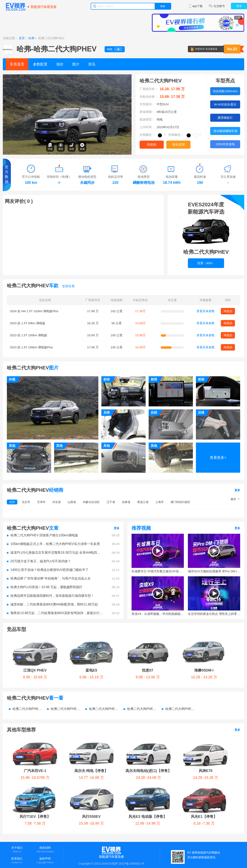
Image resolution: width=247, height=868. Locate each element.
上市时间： (147, 127)
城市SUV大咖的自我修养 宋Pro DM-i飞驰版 (214, 571)
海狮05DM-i (134, 640)
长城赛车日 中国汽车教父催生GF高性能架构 (158, 571)
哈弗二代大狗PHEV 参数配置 (26, 679)
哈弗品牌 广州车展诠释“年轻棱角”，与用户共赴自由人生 (49, 578)
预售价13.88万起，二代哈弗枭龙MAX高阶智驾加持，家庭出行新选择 (55, 613)
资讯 (92, 64)
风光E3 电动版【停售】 (69, 726)
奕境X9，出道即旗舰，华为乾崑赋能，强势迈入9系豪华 (158, 614)
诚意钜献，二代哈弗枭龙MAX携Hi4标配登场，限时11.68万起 (52, 604)
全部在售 (68, 286)
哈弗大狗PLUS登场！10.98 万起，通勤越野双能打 (45, 587)
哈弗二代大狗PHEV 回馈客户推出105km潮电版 (42, 535)
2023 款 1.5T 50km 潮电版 (28, 323)
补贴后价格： (149, 97)
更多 (237, 490)
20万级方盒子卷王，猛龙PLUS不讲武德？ (39, 561)
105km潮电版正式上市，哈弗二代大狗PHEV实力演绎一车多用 (53, 544)
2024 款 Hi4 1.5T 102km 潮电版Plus (34, 311)
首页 (22, 38)
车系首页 (17, 64)
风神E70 (170, 711)
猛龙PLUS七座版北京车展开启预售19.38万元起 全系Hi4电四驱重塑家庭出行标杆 (55, 553)
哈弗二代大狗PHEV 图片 (102, 679)
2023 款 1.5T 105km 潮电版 (28, 335)
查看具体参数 (206, 311)
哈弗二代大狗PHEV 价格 (64, 679)
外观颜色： (147, 135)
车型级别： (147, 104)
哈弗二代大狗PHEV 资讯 (141, 679)
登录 (239, 6)
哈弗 (31, 38)
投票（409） (206, 263)
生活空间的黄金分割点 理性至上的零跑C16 (214, 614)
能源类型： (147, 119)
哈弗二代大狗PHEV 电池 (179, 679)
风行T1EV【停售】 (210, 711)
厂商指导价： (149, 89)
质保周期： (147, 112)
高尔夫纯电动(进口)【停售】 (122, 711)
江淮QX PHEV (25, 640)
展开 (233, 499)
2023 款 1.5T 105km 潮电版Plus (31, 347)
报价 (60, 64)
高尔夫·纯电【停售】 (71, 711)
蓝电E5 (61, 640)
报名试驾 (178, 145)
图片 (76, 64)
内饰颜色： (176, 135)
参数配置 (40, 64)
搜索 (163, 6)
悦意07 (97, 640)
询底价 (152, 145)
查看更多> (218, 458)
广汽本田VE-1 (27, 711)
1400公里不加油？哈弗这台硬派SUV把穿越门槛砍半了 (48, 570)
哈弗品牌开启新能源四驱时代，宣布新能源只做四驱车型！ (50, 596)
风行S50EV (25, 726)
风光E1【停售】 (113, 726)
